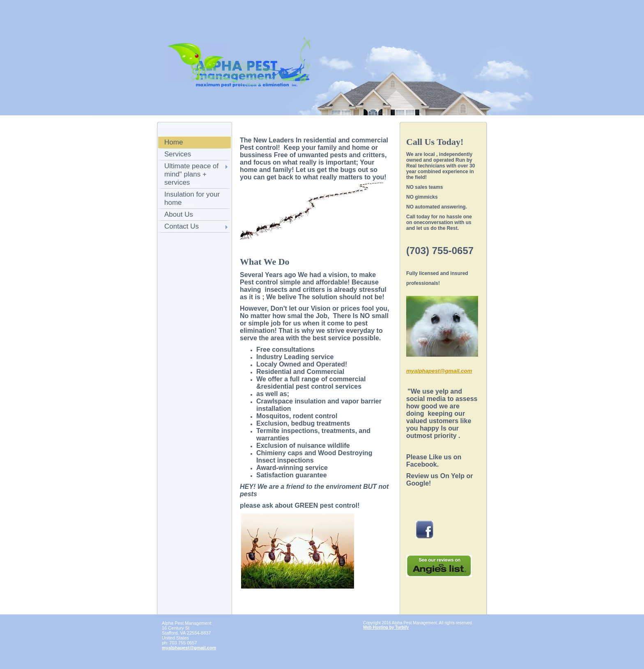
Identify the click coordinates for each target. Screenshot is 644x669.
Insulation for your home (192, 198)
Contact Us (182, 226)
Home (174, 142)
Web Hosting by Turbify (386, 627)
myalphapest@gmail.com (189, 648)
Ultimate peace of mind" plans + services (191, 174)
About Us (179, 214)
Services (178, 154)
